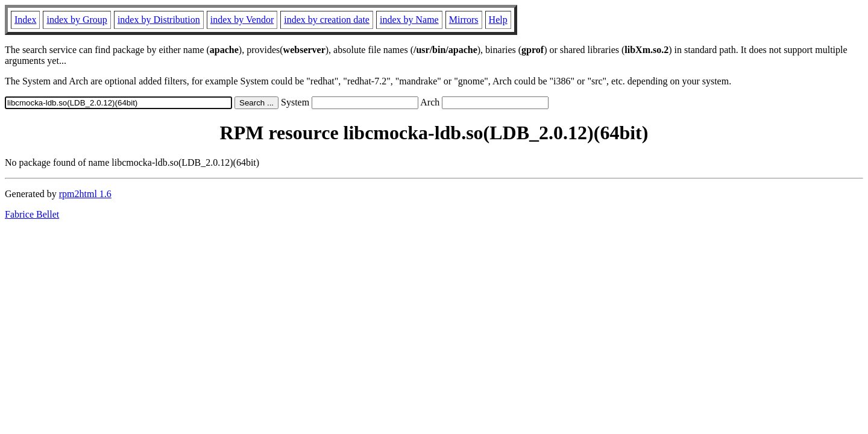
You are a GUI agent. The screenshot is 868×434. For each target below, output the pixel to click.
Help (498, 20)
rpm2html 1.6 (85, 194)
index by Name (409, 20)
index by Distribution (159, 20)
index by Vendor (242, 20)
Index (25, 20)
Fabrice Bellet (32, 214)
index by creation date (327, 20)
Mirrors (464, 20)
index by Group (77, 20)
